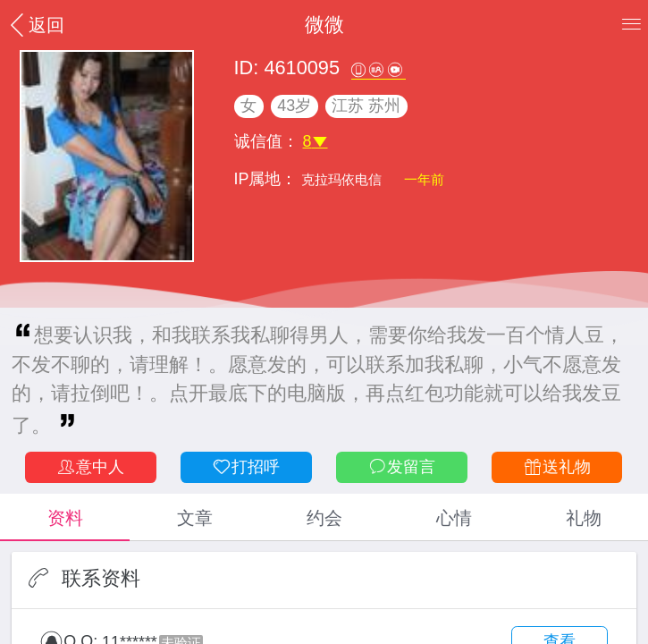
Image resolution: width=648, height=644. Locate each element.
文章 (195, 517)
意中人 (90, 467)
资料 (65, 517)
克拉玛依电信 (343, 179)
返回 (35, 25)
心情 (454, 517)
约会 (324, 517)
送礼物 (557, 467)
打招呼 (246, 467)
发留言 (401, 467)
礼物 (584, 517)
